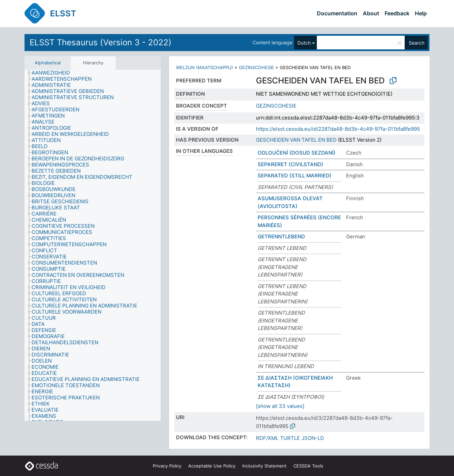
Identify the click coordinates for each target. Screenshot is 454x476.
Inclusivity (264, 466)
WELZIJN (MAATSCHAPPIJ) (205, 67)
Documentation (337, 13)
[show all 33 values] (280, 406)
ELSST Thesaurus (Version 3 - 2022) (101, 42)
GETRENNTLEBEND (281, 236)
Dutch (304, 43)
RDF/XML (267, 438)
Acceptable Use (212, 466)
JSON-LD (313, 438)
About (371, 13)
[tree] (93, 245)
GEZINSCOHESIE (256, 67)
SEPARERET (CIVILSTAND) (290, 164)
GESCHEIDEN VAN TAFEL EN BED (296, 140)
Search (417, 43)
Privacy (167, 466)
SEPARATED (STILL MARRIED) (295, 176)
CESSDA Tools (308, 466)
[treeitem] (54, 73)
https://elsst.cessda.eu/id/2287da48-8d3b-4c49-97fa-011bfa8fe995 (338, 129)
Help (421, 13)
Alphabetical (48, 63)
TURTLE (290, 438)
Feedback (397, 13)
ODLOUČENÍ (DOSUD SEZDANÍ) (297, 153)
